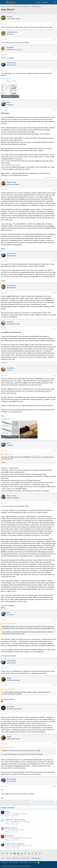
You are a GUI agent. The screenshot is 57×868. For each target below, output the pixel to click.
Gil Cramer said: (7, 748)
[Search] (55, 2)
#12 (55, 503)
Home (35, 863)
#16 (55, 714)
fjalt (6, 830)
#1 (55, 24)
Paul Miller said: (7, 454)
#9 (55, 329)
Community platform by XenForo (16, 866)
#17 (55, 744)
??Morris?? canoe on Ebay (15, 820)
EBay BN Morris (11, 828)
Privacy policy (23, 863)
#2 (55, 39)
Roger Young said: (8, 624)
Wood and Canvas (20, 830)
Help (30, 863)
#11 (55, 450)
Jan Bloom (8, 814)
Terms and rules (14, 863)
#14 (55, 668)
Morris (7, 812)
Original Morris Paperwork (15, 844)
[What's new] (51, 2)
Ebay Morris (10, 836)
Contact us (4, 863)
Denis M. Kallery (9, 838)
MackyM (5, 12)
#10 (55, 375)
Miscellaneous (23, 814)
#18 (55, 786)
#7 (55, 261)
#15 (55, 685)
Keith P (7, 822)
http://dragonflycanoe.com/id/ (11, 165)
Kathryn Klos (8, 846)
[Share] (53, 24)
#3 (55, 55)
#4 (55, 70)
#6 (55, 189)
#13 (55, 620)
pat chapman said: (8, 689)
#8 (55, 293)
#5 (55, 110)
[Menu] (3, 2)
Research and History (24, 822)
